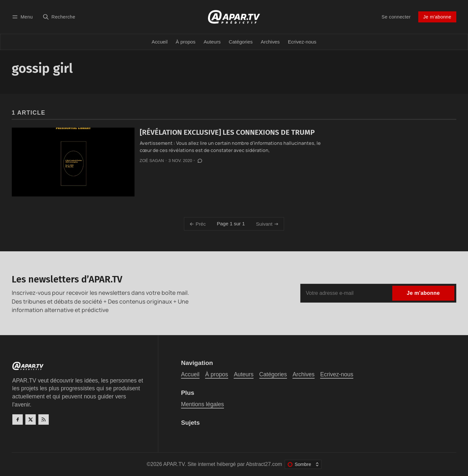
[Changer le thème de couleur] (303, 464)
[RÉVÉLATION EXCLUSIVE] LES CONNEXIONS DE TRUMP (227, 132)
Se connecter (396, 17)
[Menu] (23, 17)
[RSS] (44, 420)
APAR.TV (174, 464)
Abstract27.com (264, 464)
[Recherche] (59, 17)
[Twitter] (31, 420)
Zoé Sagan (152, 161)
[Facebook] (18, 420)
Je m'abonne (437, 17)
